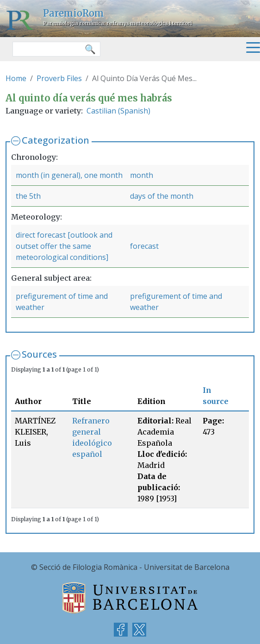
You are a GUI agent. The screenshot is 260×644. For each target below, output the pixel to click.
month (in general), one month (69, 175)
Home (16, 78)
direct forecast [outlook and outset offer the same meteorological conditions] (64, 246)
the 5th (28, 196)
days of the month (162, 196)
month (142, 175)
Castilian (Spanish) (118, 111)
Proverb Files (59, 78)
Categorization (56, 140)
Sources (39, 354)
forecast (144, 246)
